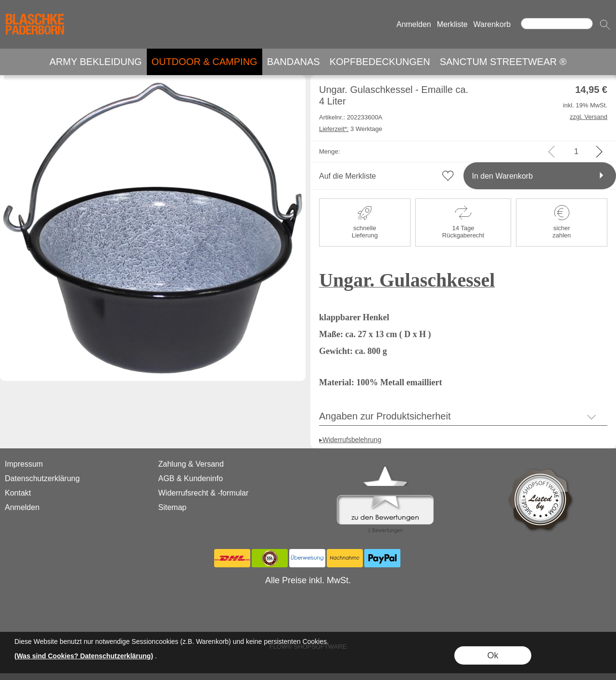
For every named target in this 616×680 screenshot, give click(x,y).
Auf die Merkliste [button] (347, 176)
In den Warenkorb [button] (503, 176)
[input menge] (576, 151)
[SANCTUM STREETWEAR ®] (503, 62)
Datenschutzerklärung (42, 478)
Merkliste (452, 24)
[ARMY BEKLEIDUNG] (96, 62)
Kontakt (18, 493)
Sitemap (173, 507)
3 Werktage (351, 129)
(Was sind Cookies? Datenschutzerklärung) (84, 656)
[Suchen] (557, 24)
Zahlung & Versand (191, 464)
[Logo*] (35, 10)
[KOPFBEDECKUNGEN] (380, 62)
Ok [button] (493, 655)
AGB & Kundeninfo (191, 478)
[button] (605, 25)
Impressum (24, 464)
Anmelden (414, 24)
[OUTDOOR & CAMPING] (205, 62)
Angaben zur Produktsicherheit (385, 416)
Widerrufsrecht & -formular (204, 493)
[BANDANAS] (294, 62)
